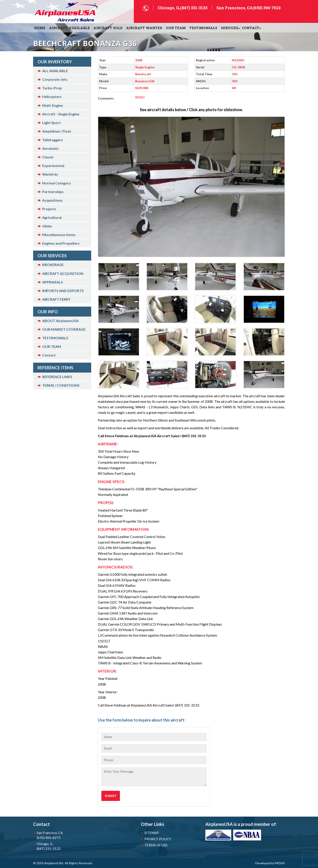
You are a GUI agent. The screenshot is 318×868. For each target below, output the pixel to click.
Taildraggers (53, 140)
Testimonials (203, 28)
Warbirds (50, 174)
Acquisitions (52, 200)
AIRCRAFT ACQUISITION (63, 273)
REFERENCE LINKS (57, 377)
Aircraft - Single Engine (61, 114)
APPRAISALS (53, 282)
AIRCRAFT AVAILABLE (69, 28)
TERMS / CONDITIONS (61, 385)
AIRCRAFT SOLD (108, 28)
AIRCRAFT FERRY (56, 299)
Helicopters (52, 97)
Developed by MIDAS (270, 863)
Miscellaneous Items (59, 235)
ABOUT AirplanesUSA (60, 321)
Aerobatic (50, 148)
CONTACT (251, 28)
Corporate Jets (55, 79)
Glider (47, 226)
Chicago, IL (60, 846)
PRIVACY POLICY (158, 839)
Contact (49, 355)
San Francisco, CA (60, 835)
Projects (49, 209)
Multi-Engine (53, 105)
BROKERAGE (53, 265)
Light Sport (51, 123)
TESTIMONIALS (55, 338)
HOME (40, 28)
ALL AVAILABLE (55, 71)
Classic (48, 157)
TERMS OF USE (156, 845)
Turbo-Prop (52, 88)
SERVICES (230, 28)
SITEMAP (152, 833)
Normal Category (57, 183)
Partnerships (53, 192)
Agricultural (52, 217)
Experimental (53, 166)
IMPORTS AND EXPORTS (63, 291)
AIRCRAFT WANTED (144, 28)
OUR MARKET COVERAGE (64, 329)
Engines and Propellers (61, 243)
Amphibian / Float (57, 131)
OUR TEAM (176, 28)
